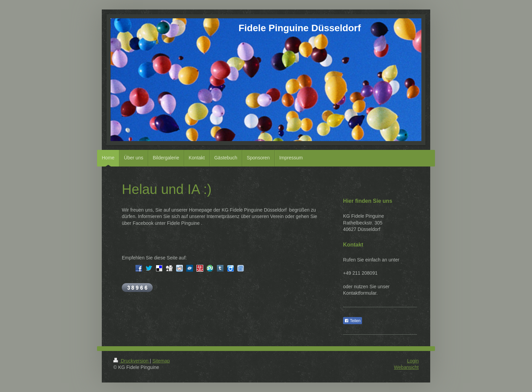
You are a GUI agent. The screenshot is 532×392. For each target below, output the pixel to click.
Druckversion (131, 361)
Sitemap (161, 361)
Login (413, 361)
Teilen (352, 321)
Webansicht (406, 367)
